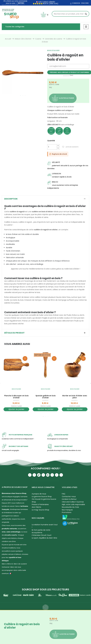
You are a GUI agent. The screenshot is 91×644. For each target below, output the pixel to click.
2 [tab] (23, 96)
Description (11, 199)
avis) (56, 4)
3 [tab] (25, 96)
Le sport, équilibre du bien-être (44, 538)
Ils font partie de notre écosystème (41, 531)
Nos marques (67, 510)
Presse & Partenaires (40, 504)
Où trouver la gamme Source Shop (44, 500)
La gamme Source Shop (42, 496)
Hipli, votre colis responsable (73, 504)
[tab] (45, 199)
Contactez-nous (69, 496)
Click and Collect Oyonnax (73, 502)
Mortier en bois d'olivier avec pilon (75, 397)
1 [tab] (20, 96)
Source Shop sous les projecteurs (45, 589)
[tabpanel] (23, 73)
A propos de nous (39, 494)
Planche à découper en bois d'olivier (16, 397)
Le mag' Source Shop (40, 510)
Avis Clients (36, 507)
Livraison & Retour (69, 499)
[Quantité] (52, 147)
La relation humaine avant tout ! (45, 526)
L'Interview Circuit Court (42, 535)
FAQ (64, 494)
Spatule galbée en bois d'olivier (46, 397)
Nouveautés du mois (70, 507)
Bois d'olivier (53, 50)
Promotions (67, 512)
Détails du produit (14, 333)
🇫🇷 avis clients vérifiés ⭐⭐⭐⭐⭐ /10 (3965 (44, 3)
